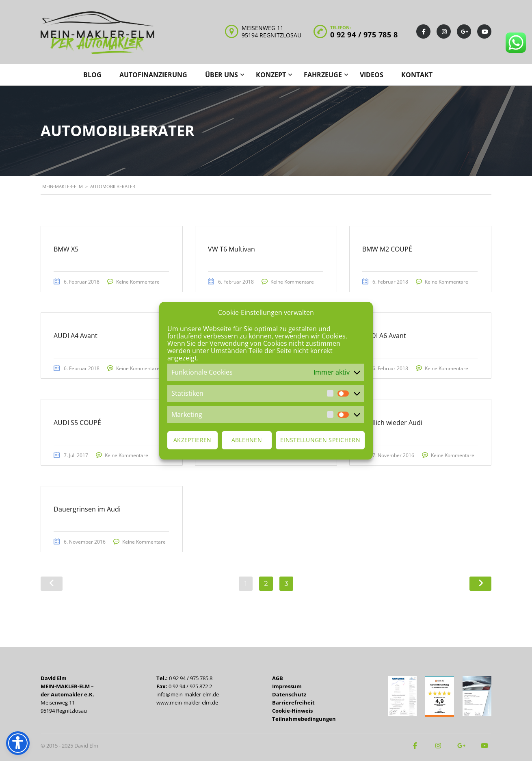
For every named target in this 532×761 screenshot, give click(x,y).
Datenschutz (289, 694)
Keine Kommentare (142, 283)
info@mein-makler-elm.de (188, 694)
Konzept (271, 75)
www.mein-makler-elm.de (187, 702)
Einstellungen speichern (320, 440)
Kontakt (417, 75)
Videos (372, 75)
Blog (92, 75)
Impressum (287, 686)
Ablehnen (247, 440)
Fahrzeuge (323, 75)
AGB (278, 678)
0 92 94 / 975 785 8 (364, 35)
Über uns (222, 75)
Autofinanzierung (153, 75)
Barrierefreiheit (293, 702)
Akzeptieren (192, 440)
